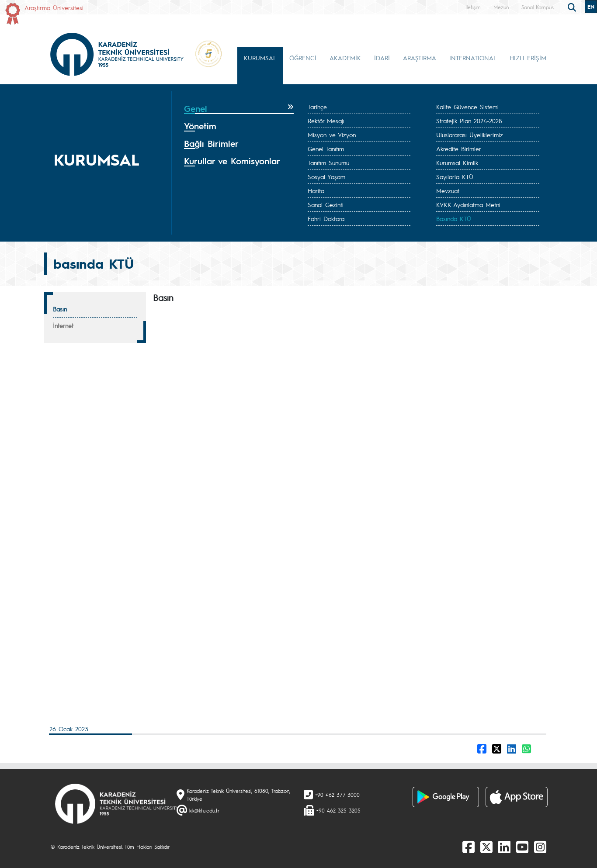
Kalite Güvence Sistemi (467, 107)
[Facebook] (469, 847)
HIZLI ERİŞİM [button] (528, 58)
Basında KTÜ (454, 218)
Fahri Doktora (326, 218)
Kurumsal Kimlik (457, 163)
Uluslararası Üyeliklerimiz (470, 135)
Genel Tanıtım (326, 149)
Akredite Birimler (459, 149)
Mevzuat (448, 190)
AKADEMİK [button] (345, 58)
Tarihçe (317, 107)
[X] (486, 847)
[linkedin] (504, 847)
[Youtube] (522, 847)
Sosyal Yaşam (326, 176)
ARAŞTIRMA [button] (420, 58)
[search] (573, 7)
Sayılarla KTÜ (455, 176)
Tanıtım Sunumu (328, 163)
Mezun (501, 7)
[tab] (239, 109)
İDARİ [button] (382, 58)
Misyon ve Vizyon (332, 135)
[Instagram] (540, 847)
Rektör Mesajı (326, 121)
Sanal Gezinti (326, 204)
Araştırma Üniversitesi (54, 7)
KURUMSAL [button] (260, 58)
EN (591, 7)
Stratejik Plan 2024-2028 (469, 121)
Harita (316, 190)
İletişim (473, 7)
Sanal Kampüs (538, 7)
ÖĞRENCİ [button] (303, 58)
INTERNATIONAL (473, 58)
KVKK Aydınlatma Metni (468, 204)
